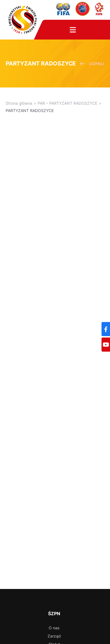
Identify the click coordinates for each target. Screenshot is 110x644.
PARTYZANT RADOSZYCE (30, 110)
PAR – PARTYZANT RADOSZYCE (67, 103)
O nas (54, 628)
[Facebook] (106, 329)
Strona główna (19, 103)
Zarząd (54, 636)
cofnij (92, 64)
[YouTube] (106, 345)
